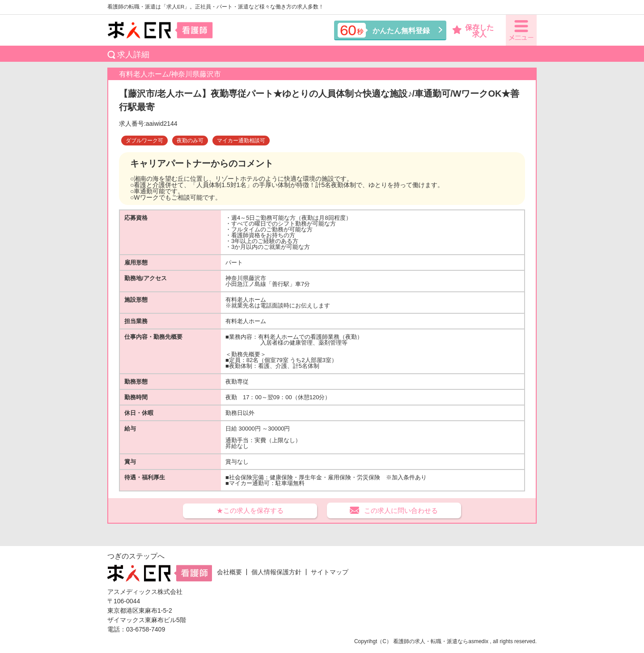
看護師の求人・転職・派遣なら (431, 641)
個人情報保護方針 (276, 572)
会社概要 (229, 572)
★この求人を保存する (250, 510)
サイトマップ (330, 572)
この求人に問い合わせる (401, 510)
